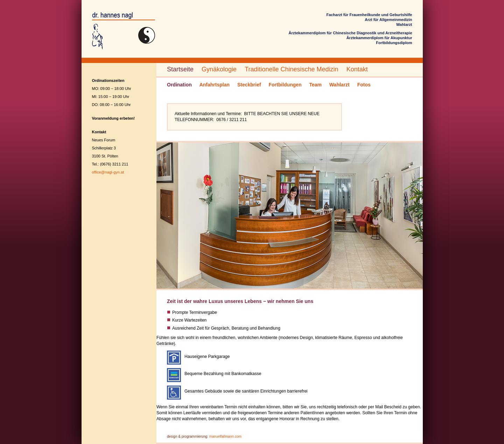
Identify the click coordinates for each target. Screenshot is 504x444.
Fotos (364, 85)
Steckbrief (249, 85)
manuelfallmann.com (225, 436)
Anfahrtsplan (215, 85)
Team (315, 85)
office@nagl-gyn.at (108, 172)
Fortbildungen (285, 85)
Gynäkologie (219, 69)
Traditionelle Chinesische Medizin (291, 69)
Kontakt (357, 69)
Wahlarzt (339, 85)
